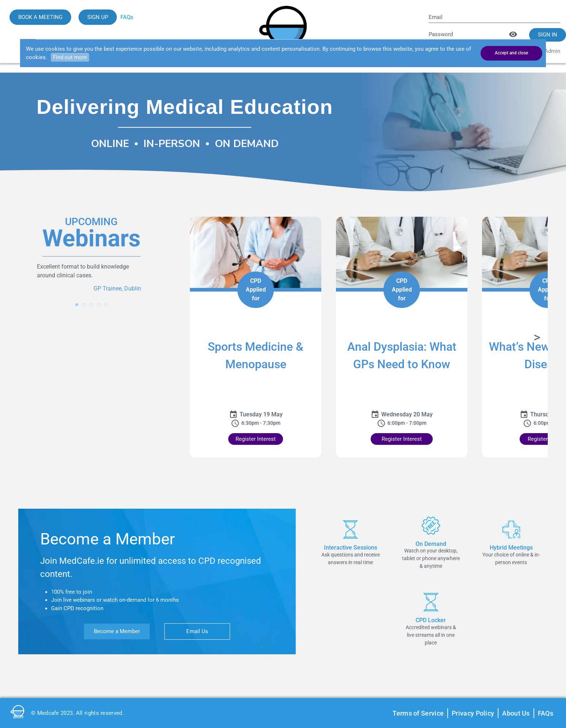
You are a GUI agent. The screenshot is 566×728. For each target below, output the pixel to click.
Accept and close (511, 53)
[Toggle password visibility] (513, 34)
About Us (516, 713)
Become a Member (117, 631)
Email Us (197, 631)
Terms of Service (418, 713)
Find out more (70, 57)
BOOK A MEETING (40, 17)
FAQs (127, 17)
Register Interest (256, 439)
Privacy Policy (473, 713)
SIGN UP (98, 17)
